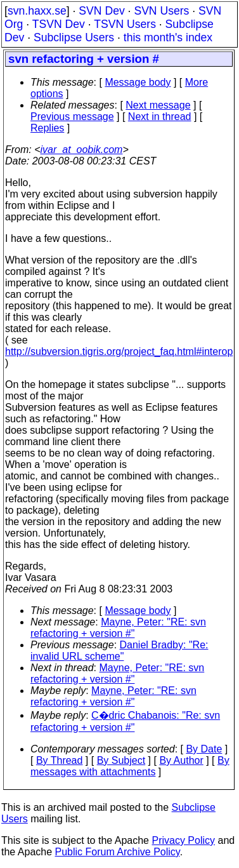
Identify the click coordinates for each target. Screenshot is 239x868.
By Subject (121, 760)
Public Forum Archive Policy (118, 852)
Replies (47, 128)
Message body (138, 82)
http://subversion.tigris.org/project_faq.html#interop (119, 351)
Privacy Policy (183, 840)
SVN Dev (101, 11)
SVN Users (161, 11)
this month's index (168, 37)
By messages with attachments (130, 766)
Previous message (72, 117)
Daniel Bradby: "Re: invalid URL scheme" (119, 651)
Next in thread (160, 117)
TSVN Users (125, 24)
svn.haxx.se (37, 11)
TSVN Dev (59, 24)
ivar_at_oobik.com (82, 150)
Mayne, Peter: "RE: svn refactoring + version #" (118, 628)
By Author (181, 760)
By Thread (60, 760)
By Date (204, 749)
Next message (158, 105)
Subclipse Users (74, 37)
